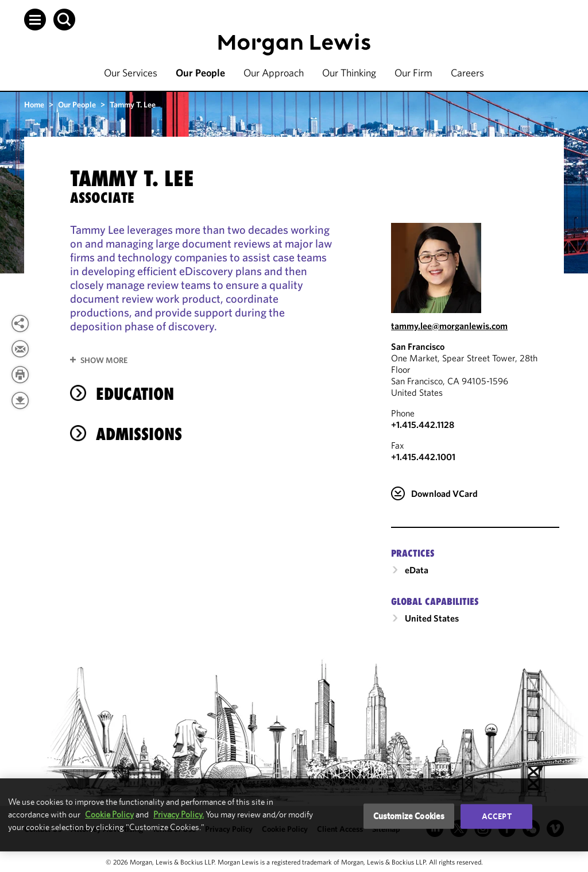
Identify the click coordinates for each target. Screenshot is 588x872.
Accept (497, 816)
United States (432, 618)
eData (417, 570)
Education (135, 394)
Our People (200, 73)
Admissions (139, 434)
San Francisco (418, 346)
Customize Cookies (409, 816)
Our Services (131, 73)
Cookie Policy (109, 814)
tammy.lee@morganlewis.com (449, 326)
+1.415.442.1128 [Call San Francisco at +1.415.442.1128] (423, 425)
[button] (35, 20)
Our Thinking (349, 73)
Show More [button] (104, 360)
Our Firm (413, 73)
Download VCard (444, 493)
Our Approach (274, 73)
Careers (467, 73)
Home (34, 105)
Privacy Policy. (179, 814)
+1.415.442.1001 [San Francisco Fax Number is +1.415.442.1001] (423, 457)
